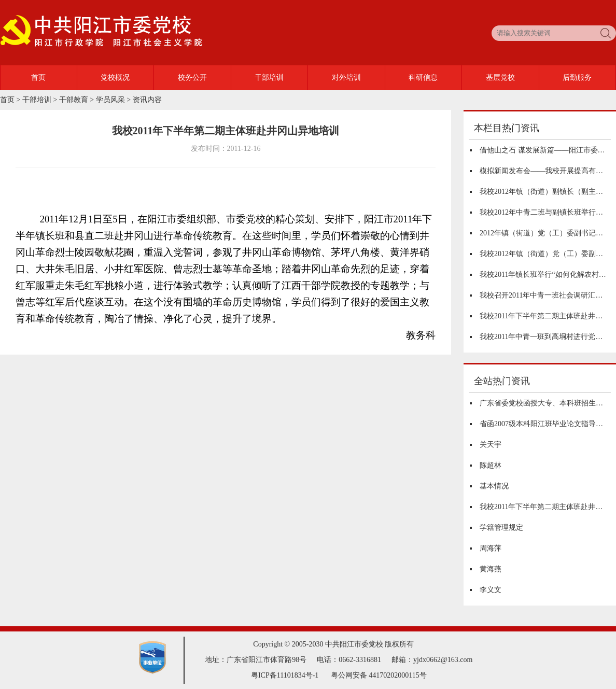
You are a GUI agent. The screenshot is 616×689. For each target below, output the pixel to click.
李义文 (491, 590)
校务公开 (192, 78)
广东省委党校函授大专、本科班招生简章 (545, 403)
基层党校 (500, 78)
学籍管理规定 (501, 528)
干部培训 (269, 78)
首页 (38, 78)
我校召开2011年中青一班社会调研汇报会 (545, 295)
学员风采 (110, 100)
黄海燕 (491, 569)
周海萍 (491, 548)
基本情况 (494, 486)
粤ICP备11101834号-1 (285, 675)
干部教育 (74, 100)
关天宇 (491, 445)
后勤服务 (577, 78)
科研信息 (423, 78)
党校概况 (115, 78)
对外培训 (346, 78)
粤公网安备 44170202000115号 (379, 675)
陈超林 (491, 465)
